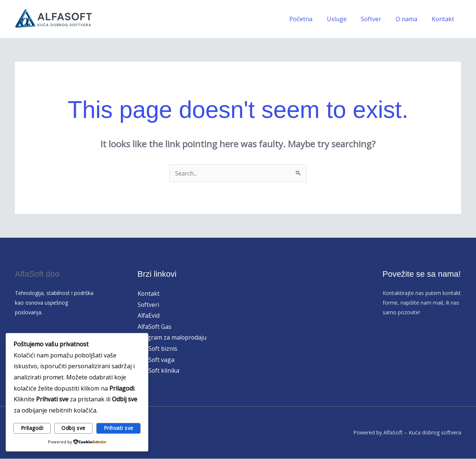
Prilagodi (32, 428)
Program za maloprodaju (173, 338)
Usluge (345, 19)
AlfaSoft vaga (156, 360)
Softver (377, 19)
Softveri (149, 305)
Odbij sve (73, 428)
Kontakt (444, 19)
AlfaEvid (149, 315)
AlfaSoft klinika (159, 371)
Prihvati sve (119, 428)
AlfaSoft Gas (155, 327)
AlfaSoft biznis (158, 349)
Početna (312, 19)
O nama (410, 19)
